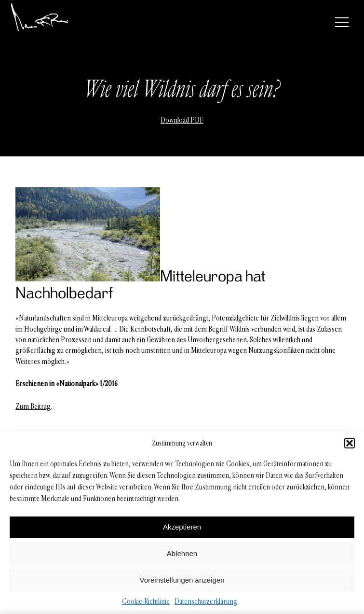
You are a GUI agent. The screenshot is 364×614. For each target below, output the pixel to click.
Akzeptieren (182, 527)
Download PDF (182, 120)
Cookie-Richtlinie (146, 601)
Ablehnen (182, 553)
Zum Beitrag (33, 406)
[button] (350, 443)
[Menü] (342, 22)
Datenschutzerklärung (206, 601)
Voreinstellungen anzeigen (182, 580)
